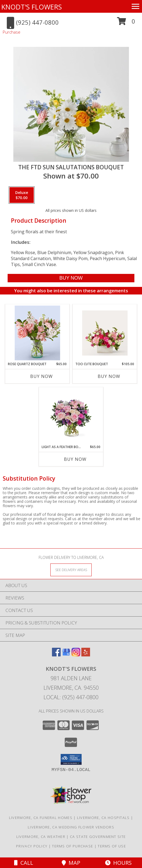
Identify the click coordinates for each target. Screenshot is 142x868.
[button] (126, 23)
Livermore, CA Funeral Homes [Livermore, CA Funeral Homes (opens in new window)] (41, 818)
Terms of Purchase (72, 846)
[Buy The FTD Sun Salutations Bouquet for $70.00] (71, 278)
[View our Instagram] (76, 655)
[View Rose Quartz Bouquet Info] (37, 333)
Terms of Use (112, 846)
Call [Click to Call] (24, 863)
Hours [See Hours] (118, 863)
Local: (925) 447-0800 (71, 697)
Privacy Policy (32, 846)
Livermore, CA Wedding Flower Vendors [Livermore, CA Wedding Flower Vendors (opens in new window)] (71, 827)
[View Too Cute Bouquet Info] (105, 333)
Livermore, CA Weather (41, 837)
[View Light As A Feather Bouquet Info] (71, 416)
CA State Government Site (98, 837)
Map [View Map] (71, 863)
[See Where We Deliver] (71, 570)
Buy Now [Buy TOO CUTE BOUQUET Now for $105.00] (109, 376)
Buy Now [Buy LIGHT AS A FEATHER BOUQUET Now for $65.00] (75, 459)
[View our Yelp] (86, 655)
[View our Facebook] (56, 655)
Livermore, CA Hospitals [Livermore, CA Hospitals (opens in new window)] (103, 818)
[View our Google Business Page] (66, 655)
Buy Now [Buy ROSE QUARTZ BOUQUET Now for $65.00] (41, 376)
